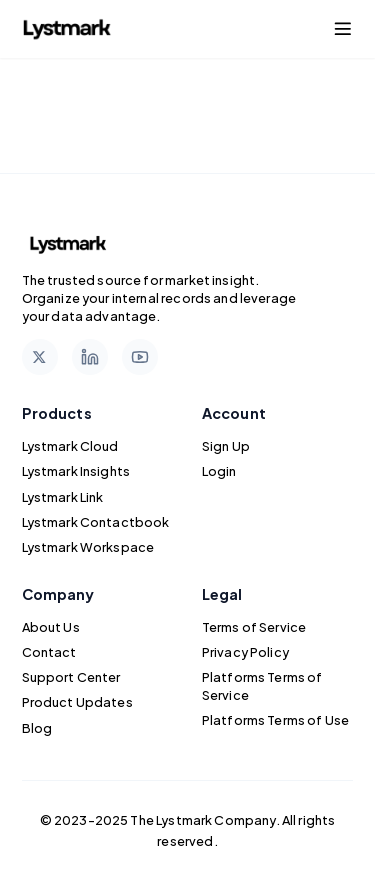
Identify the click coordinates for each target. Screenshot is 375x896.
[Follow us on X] (40, 357)
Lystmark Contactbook (96, 522)
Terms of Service (254, 627)
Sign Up (226, 446)
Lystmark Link (63, 497)
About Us (51, 627)
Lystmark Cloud (70, 446)
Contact (49, 652)
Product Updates (77, 702)
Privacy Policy (245, 652)
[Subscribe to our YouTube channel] (140, 357)
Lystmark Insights (76, 471)
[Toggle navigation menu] (343, 29)
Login (219, 471)
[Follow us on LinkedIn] (90, 357)
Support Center (71, 677)
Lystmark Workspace (88, 547)
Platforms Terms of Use (275, 720)
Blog (37, 728)
